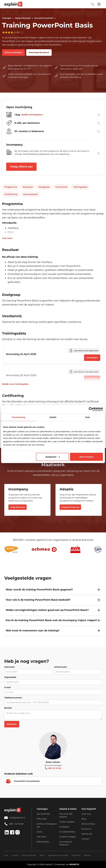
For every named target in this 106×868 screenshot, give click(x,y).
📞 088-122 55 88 (53, 768)
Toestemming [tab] (18, 417)
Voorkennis (61, 187)
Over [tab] (88, 417)
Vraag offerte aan (21, 167)
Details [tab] (53, 417)
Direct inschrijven (13, 52)
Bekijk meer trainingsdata (15, 384)
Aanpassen (53, 457)
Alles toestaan (86, 457)
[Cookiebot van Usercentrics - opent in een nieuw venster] (91, 409)
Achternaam (61, 667)
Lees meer (7, 238)
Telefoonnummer (13, 698)
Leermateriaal (30, 194)
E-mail (7, 687)
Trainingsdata (80, 187)
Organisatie (10, 677)
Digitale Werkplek (23, 18)
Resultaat (28, 187)
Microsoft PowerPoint (44, 18)
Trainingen (7, 18)
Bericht (8, 708)
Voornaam (10, 667)
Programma (11, 187)
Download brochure (39, 52)
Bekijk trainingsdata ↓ (33, 115)
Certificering (11, 194)
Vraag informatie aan (70, 507)
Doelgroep (44, 187)
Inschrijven (92, 358)
